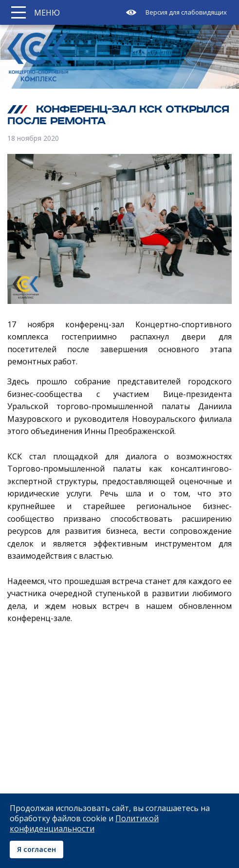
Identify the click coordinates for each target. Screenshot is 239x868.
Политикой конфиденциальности (84, 823)
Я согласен (37, 849)
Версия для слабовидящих (186, 12)
